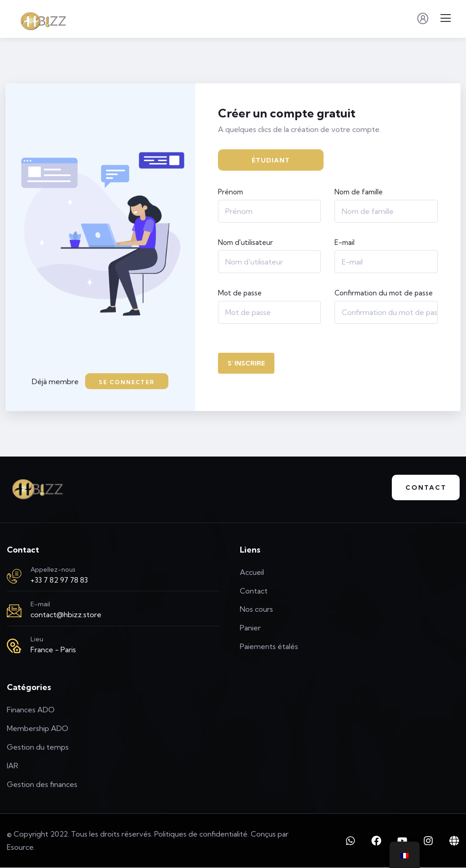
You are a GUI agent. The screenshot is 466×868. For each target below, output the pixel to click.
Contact (425, 488)
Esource (20, 848)
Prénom (230, 192)
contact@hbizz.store (66, 615)
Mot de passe (240, 293)
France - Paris (53, 650)
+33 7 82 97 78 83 (59, 580)
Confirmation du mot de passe (384, 293)
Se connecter (127, 382)
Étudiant (271, 160)
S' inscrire (246, 363)
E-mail (344, 242)
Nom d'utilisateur (246, 242)
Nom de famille (359, 192)
